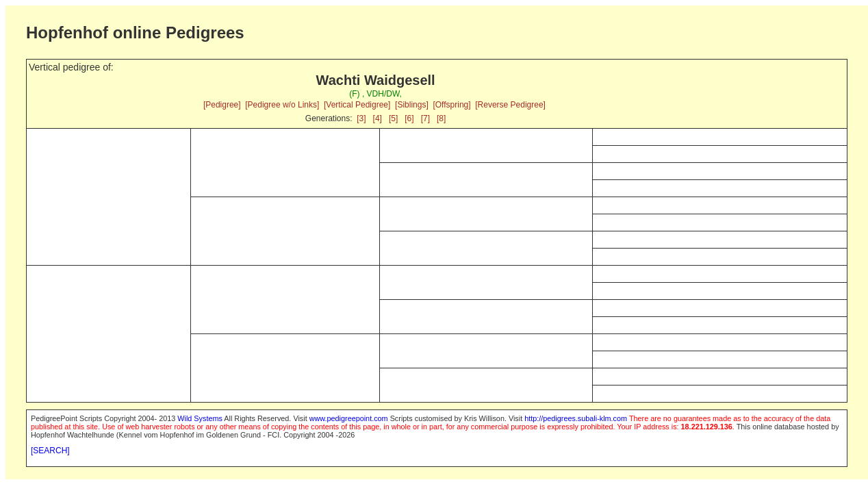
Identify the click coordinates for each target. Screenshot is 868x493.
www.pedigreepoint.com (349, 418)
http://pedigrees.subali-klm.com (576, 418)
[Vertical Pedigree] (357, 105)
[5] (393, 118)
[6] (409, 118)
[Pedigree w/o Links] (282, 105)
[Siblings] (412, 105)
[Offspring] (451, 105)
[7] (425, 118)
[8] (441, 118)
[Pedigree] (222, 105)
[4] (378, 118)
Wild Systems (200, 418)
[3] (361, 118)
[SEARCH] (50, 451)
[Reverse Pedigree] (510, 105)
